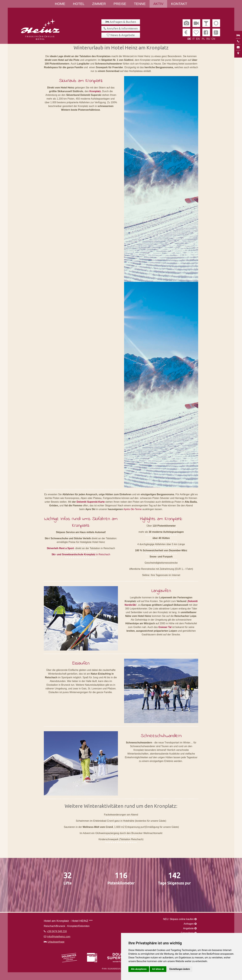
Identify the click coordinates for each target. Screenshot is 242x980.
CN (213, 39)
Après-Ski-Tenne (133, 509)
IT (194, 39)
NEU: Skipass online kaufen (178, 919)
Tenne (140, 4)
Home (60, 4)
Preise (120, 4)
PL (203, 39)
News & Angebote (123, 35)
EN (198, 39)
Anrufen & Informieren (122, 28)
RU (208, 39)
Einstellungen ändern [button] (180, 969)
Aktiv (158, 4)
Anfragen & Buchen (123, 22)
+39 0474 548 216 (57, 931)
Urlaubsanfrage (56, 942)
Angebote (188, 928)
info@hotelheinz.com (59, 937)
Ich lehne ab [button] (158, 969)
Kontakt (179, 4)
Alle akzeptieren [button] (139, 969)
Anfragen (189, 924)
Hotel (79, 4)
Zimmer (99, 4)
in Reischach (81, 554)
